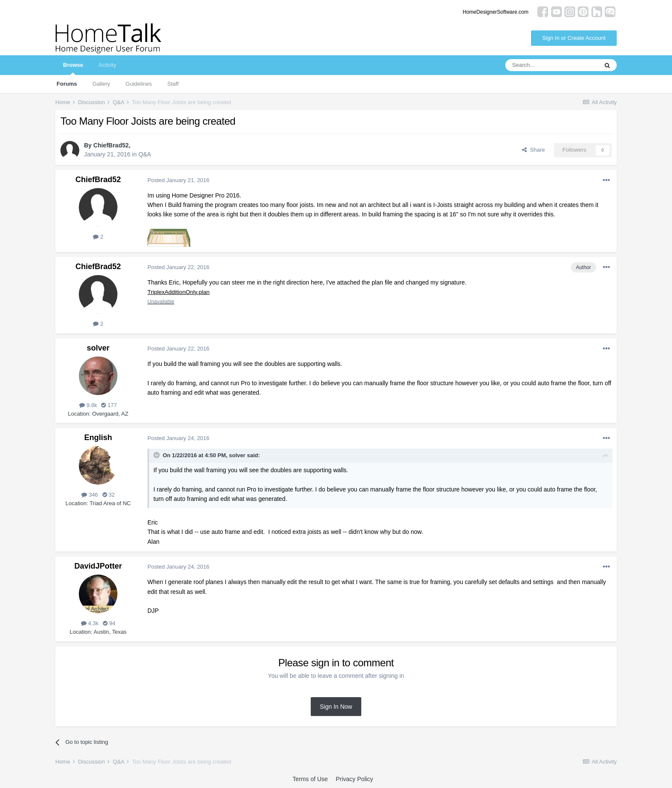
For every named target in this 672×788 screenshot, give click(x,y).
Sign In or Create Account (574, 38)
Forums (67, 84)
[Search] (552, 65)
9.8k (88, 405)
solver (98, 348)
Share (533, 150)
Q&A (145, 154)
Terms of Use (310, 779)
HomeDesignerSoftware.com (496, 12)
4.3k (90, 623)
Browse (73, 68)
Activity (107, 65)
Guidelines (139, 84)
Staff (173, 84)
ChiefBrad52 (111, 145)
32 (109, 495)
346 (90, 495)
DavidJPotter (98, 566)
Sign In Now (336, 707)
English (98, 437)
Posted (178, 180)
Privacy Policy (354, 779)
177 (109, 405)
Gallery (101, 84)
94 (109, 623)
